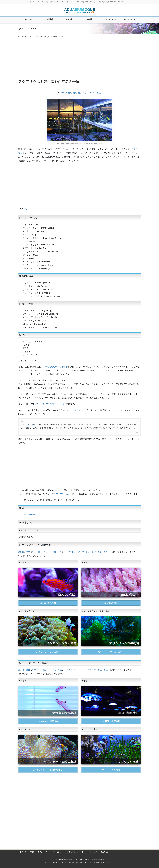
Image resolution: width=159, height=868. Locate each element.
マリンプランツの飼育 (111, 652)
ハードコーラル (55, 552)
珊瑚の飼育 (111, 603)
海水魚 (21, 552)
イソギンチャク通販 (92, 93)
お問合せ (105, 852)
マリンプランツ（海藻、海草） (96, 552)
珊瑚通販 (77, 93)
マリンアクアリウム (59, 494)
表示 (26, 209)
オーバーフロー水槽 (90, 852)
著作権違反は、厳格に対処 (102, 862)
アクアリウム (80, 410)
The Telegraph (29, 515)
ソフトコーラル (39, 552)
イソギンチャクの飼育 (48, 652)
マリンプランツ (60, 852)
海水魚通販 (66, 93)
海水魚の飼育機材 (48, 721)
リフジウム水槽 (111, 770)
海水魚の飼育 (48, 603)
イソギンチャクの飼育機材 (48, 770)
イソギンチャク (73, 552)
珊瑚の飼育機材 (111, 721)
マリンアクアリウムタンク (56, 367)
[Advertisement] (79, 56)
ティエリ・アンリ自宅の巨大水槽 (51, 404)
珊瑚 (28, 552)
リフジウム (74, 852)
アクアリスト (28, 424)
